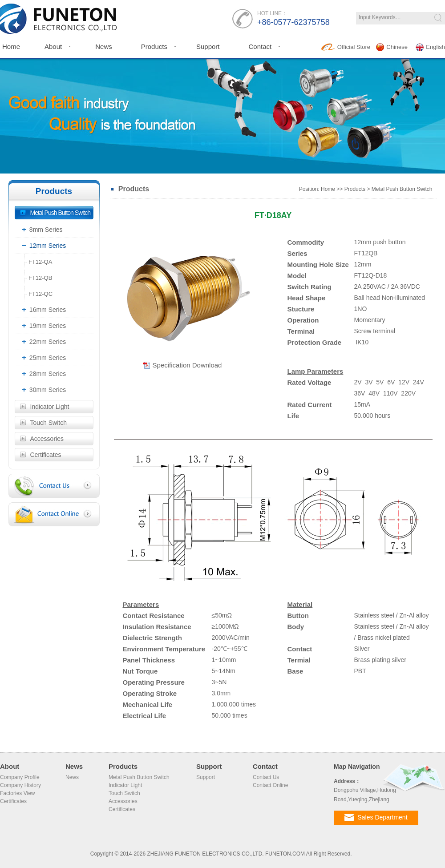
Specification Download (187, 365)
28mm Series (43, 374)
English (430, 47)
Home (328, 189)
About (53, 46)
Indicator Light (50, 407)
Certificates (46, 455)
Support (208, 46)
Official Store (346, 47)
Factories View (17, 793)
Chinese (392, 47)
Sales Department (376, 818)
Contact (260, 46)
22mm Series (43, 342)
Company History (20, 785)
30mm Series (43, 390)
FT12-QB (38, 278)
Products (154, 46)
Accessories (47, 439)
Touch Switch (49, 423)
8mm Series (41, 230)
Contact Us (266, 777)
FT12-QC (39, 294)
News (104, 46)
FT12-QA (38, 262)
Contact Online (270, 785)
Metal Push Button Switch (61, 213)
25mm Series (43, 358)
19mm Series (43, 326)
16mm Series (43, 310)
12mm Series (43, 246)
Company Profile (20, 777)
